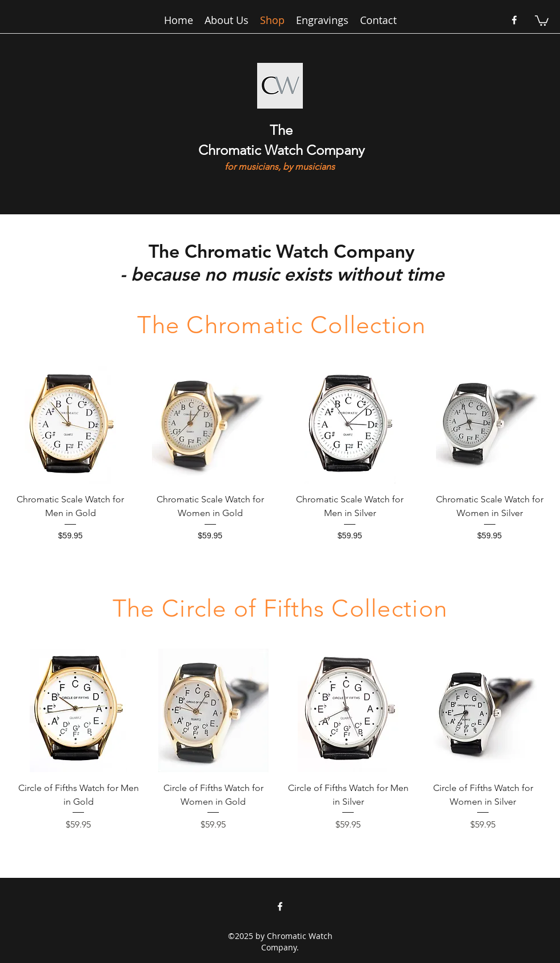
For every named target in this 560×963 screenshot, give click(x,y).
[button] (542, 20)
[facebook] (514, 20)
